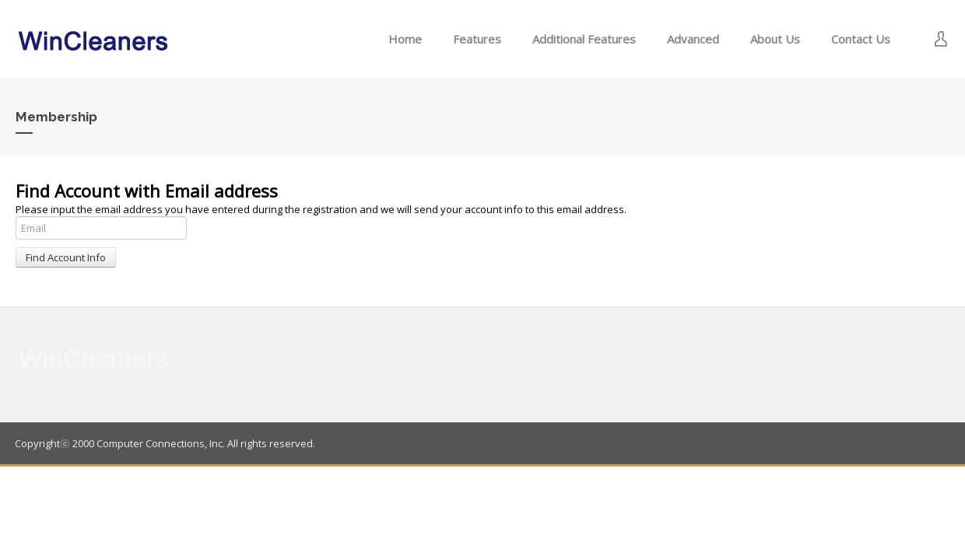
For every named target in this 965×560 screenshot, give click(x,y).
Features (477, 39)
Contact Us (861, 39)
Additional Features (584, 39)
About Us (775, 39)
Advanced (693, 39)
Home (405, 39)
